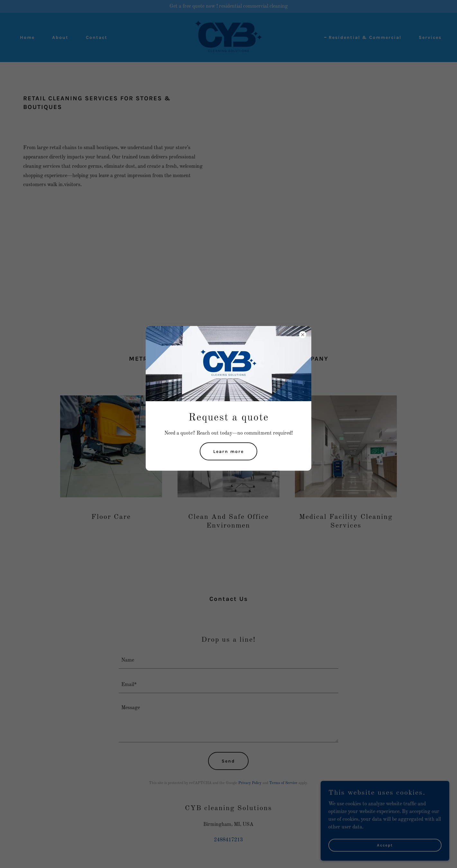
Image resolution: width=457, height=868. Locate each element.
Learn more (228, 452)
